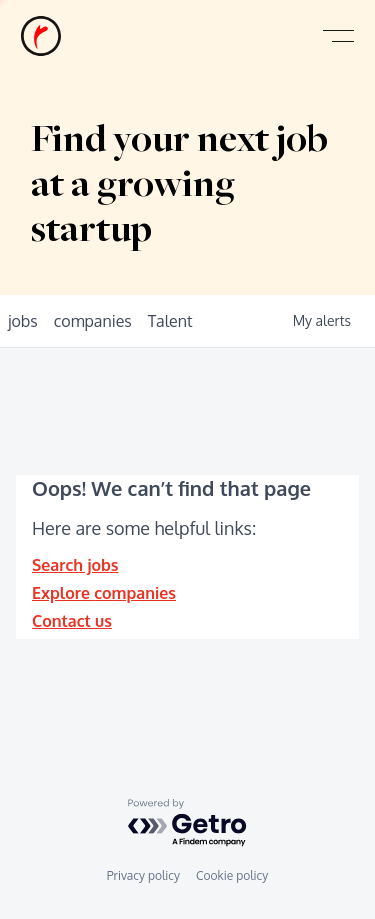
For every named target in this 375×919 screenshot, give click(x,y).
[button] (338, 36)
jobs (23, 321)
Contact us (72, 621)
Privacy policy (143, 875)
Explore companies (104, 593)
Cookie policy (232, 875)
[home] (41, 36)
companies (93, 321)
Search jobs (75, 565)
